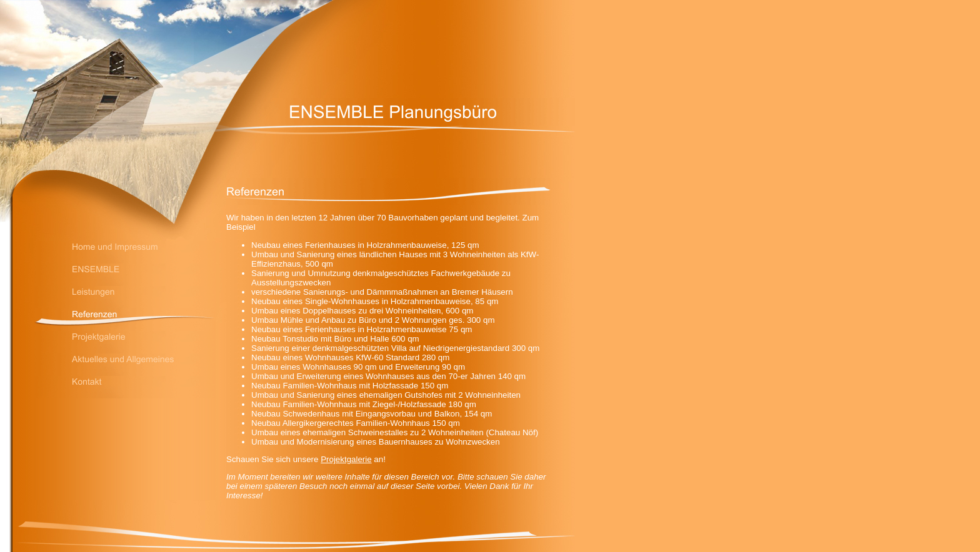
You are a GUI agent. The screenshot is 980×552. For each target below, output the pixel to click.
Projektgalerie (346, 459)
